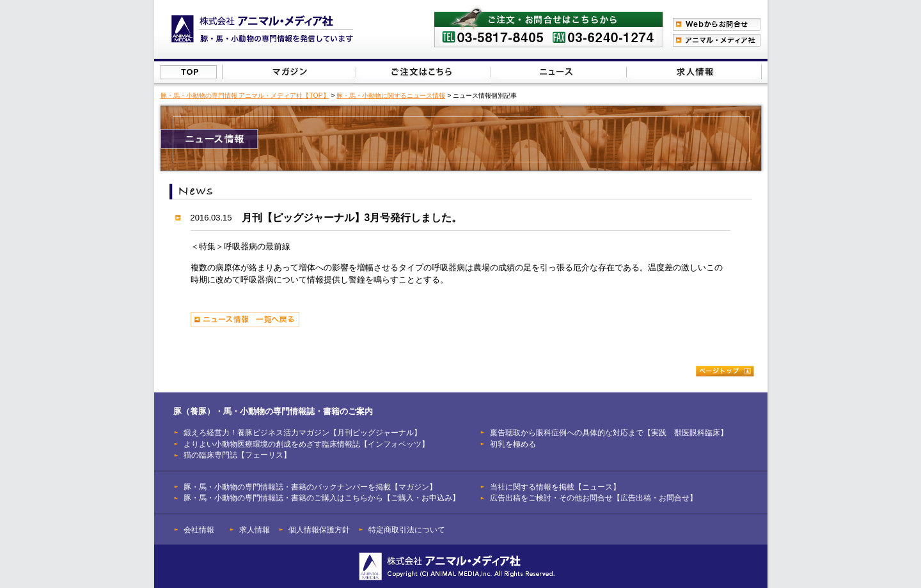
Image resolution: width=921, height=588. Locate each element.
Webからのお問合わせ (717, 24)
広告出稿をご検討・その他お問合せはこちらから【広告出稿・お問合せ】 (694, 72)
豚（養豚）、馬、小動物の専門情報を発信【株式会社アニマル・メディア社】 (263, 29)
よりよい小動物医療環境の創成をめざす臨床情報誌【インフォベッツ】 (306, 444)
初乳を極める (513, 444)
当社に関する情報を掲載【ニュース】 (559, 72)
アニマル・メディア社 (717, 40)
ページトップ (725, 371)
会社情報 (199, 530)
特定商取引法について (407, 530)
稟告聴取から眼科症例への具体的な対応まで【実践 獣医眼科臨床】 (609, 432)
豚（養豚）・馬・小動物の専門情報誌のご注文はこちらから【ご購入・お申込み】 (422, 72)
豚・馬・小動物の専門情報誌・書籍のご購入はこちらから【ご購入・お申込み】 (322, 498)
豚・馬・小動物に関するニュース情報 (391, 96)
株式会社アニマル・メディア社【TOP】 (189, 72)
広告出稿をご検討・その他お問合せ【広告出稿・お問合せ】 (594, 498)
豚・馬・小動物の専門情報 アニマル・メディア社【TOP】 (245, 96)
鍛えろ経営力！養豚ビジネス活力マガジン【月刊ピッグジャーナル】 (303, 432)
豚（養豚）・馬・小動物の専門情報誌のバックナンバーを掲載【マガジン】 (289, 72)
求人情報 (255, 530)
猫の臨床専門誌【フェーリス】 (237, 455)
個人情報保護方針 (319, 530)
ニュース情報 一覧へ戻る (245, 320)
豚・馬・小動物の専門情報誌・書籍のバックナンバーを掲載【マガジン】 (310, 487)
